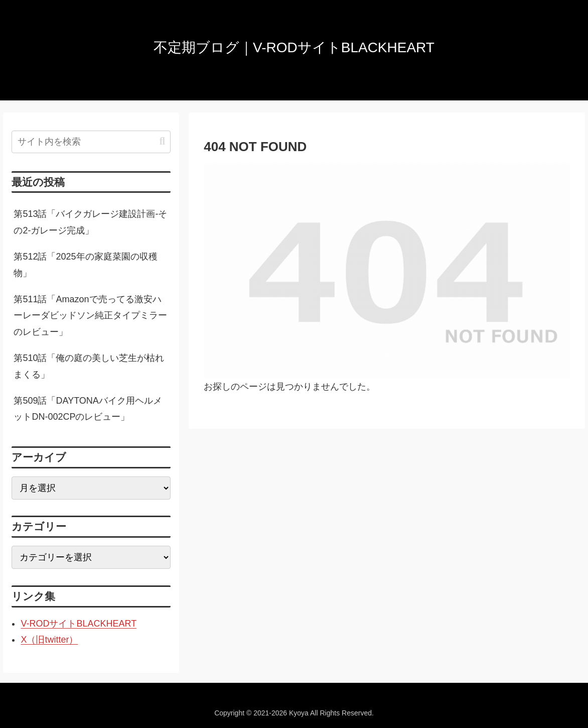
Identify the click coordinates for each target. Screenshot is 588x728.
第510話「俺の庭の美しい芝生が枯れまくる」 (89, 366)
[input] (91, 142)
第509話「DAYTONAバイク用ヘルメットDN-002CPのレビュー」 (88, 409)
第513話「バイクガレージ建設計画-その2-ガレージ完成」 (90, 222)
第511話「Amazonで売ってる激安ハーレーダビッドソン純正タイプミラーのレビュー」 (90, 316)
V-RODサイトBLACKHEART (79, 624)
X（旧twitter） (49, 640)
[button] (162, 141)
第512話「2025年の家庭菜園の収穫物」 (85, 265)
